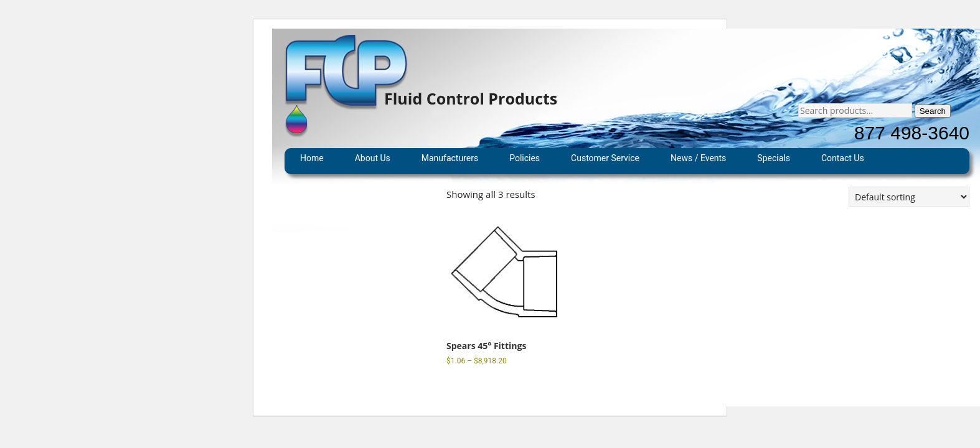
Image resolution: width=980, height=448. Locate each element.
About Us (373, 158)
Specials (774, 158)
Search (933, 111)
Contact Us (843, 158)
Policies (525, 158)
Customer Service (605, 158)
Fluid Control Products (471, 98)
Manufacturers (450, 158)
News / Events (698, 158)
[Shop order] (909, 197)
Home (312, 158)
